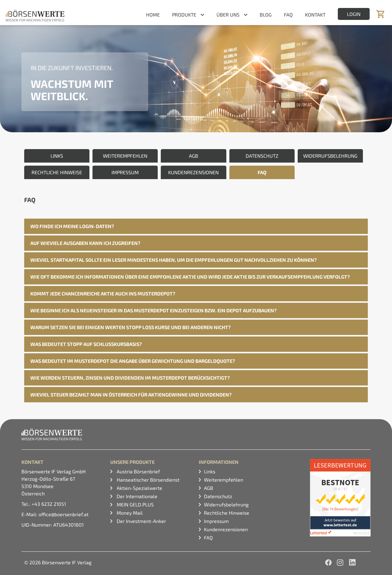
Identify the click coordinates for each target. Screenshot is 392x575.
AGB (209, 488)
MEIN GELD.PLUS (135, 504)
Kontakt (315, 15)
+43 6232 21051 (49, 504)
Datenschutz (218, 496)
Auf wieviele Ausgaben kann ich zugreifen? (85, 243)
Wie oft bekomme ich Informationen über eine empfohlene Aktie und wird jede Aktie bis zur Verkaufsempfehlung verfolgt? (190, 277)
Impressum (216, 521)
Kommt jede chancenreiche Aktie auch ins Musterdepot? (103, 293)
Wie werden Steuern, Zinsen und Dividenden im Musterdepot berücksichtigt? (130, 378)
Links (210, 471)
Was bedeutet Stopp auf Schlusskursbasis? (86, 344)
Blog (266, 15)
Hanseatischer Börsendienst (147, 480)
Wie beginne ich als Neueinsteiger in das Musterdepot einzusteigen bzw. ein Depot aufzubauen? (153, 310)
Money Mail (129, 513)
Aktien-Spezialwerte (139, 488)
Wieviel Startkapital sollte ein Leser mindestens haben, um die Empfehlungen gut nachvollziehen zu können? (173, 260)
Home (153, 15)
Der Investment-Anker (141, 521)
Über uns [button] (228, 15)
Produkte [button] (184, 15)
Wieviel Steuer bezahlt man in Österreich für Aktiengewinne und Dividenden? (131, 395)
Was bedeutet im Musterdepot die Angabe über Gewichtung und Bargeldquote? (133, 361)
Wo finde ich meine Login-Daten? (72, 226)
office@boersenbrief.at (64, 514)
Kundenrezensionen (226, 529)
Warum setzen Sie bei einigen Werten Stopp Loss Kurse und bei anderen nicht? (130, 327)
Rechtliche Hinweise (227, 513)
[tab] (196, 226)
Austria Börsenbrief (138, 471)
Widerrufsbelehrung (226, 504)
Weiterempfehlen (224, 480)
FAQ (288, 15)
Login (354, 14)
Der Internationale (136, 496)
